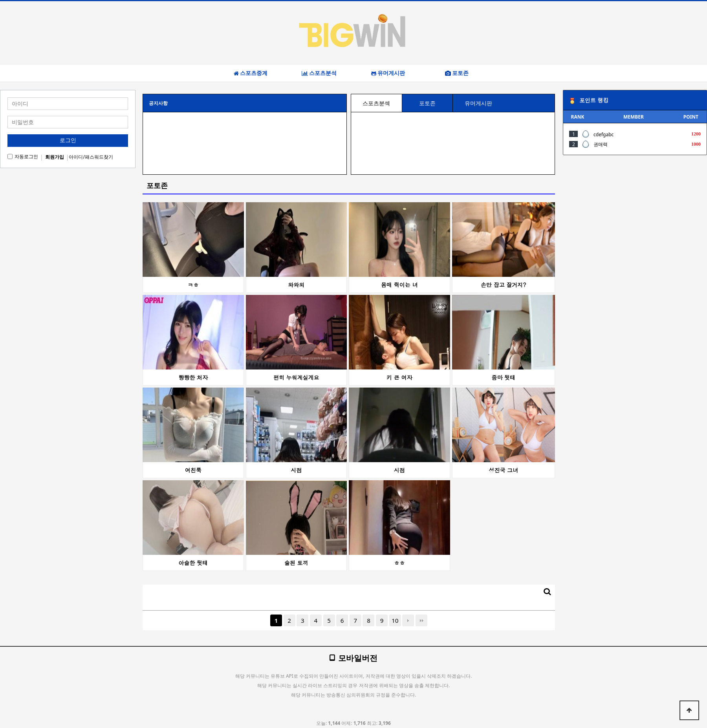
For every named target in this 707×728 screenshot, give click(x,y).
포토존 (457, 73)
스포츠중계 (251, 73)
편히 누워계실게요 (296, 377)
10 (395, 620)
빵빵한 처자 (193, 377)
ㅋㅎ (193, 285)
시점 (296, 470)
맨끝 (421, 620)
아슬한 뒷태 (193, 563)
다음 (408, 620)
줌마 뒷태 (503, 377)
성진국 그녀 (503, 470)
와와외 (296, 285)
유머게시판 (388, 73)
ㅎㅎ (399, 563)
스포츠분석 (319, 73)
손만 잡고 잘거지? (504, 285)
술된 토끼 (296, 563)
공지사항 (158, 103)
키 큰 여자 (399, 377)
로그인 (68, 140)
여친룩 (193, 470)
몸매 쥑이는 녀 (399, 285)
